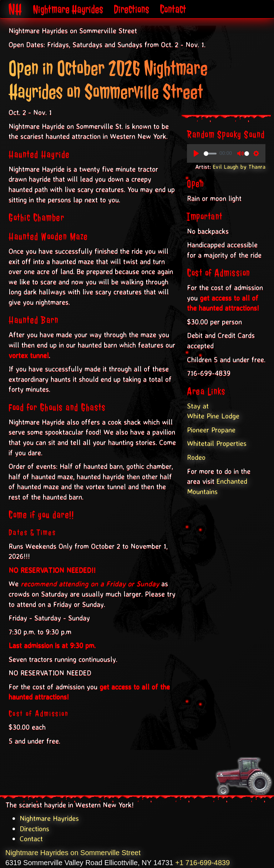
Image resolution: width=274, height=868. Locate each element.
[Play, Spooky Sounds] (196, 153)
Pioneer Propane (211, 430)
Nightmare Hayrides (68, 9)
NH (15, 9)
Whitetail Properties (217, 443)
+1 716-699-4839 (202, 863)
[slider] (210, 154)
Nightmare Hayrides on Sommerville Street (73, 853)
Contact (173, 9)
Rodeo (196, 457)
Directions (131, 9)
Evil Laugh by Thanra (239, 167)
